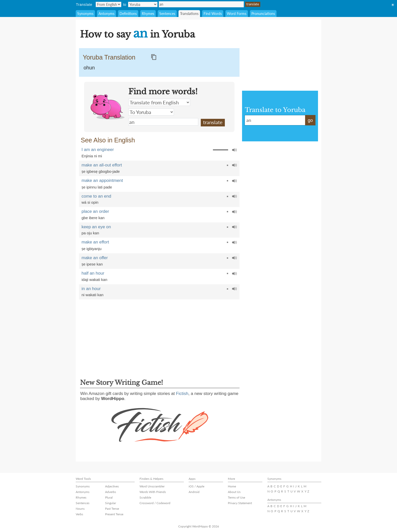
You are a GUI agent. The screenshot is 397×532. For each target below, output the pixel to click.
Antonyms (106, 14)
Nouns (80, 509)
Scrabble (145, 497)
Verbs (79, 514)
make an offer (95, 258)
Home (232, 486)
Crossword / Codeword (155, 503)
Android (194, 492)
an (201, 4)
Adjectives (112, 486)
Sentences (167, 14)
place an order (95, 211)
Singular (111, 503)
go (310, 120)
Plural (109, 497)
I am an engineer (98, 150)
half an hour (93, 273)
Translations (189, 14)
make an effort (95, 242)
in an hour (91, 289)
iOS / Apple (196, 486)
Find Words (213, 14)
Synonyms (85, 14)
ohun (89, 68)
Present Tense (114, 514)
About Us (234, 492)
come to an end (96, 196)
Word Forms (237, 14)
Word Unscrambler (152, 486)
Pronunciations (263, 14)
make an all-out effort (102, 165)
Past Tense (112, 509)
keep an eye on (96, 227)
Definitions (128, 14)
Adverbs (111, 492)
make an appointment (102, 181)
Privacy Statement (240, 503)
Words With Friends (153, 492)
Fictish (182, 394)
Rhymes (148, 14)
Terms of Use (236, 497)
